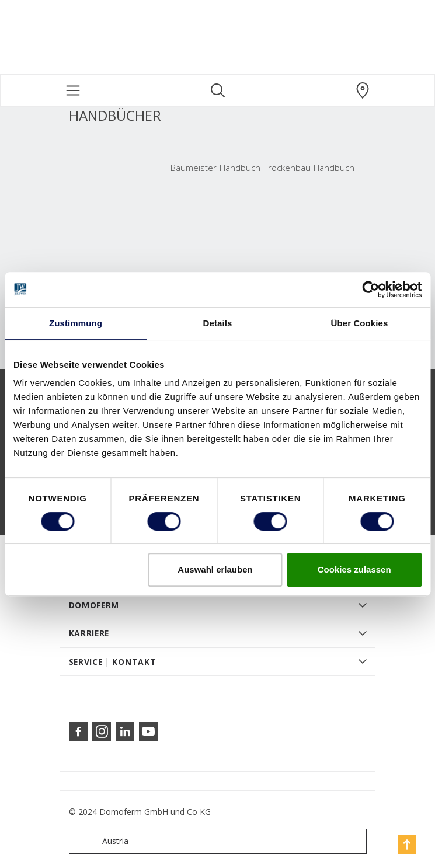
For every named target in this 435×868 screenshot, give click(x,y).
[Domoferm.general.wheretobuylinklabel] (362, 90)
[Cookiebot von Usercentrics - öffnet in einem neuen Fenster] (370, 290)
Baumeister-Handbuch (215, 168)
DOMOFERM (94, 605)
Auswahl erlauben (215, 569)
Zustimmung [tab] (76, 323)
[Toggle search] (218, 90)
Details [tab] (218, 323)
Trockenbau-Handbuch (309, 168)
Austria (101, 841)
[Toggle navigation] (73, 90)
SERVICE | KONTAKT (113, 662)
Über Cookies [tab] (360, 323)
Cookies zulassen (354, 569)
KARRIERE (89, 633)
